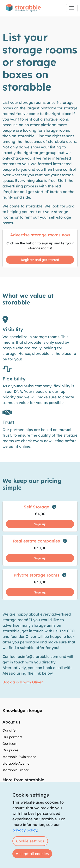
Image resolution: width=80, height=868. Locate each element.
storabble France (16, 770)
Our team (10, 744)
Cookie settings (30, 841)
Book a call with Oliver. (23, 682)
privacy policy (25, 830)
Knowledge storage (22, 710)
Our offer (10, 730)
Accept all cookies (32, 854)
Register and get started (40, 260)
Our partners (12, 737)
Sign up (40, 524)
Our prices (10, 750)
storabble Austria (16, 763)
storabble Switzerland (19, 757)
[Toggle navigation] (72, 8)
